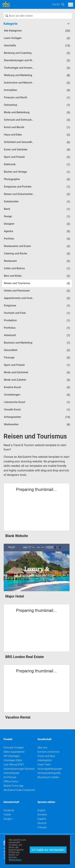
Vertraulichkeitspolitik (49, 773)
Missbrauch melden (48, 777)
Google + (8, 819)
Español (42, 819)
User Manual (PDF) (14, 765)
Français (42, 827)
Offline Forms (11, 782)
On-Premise (10, 777)
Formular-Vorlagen (14, 748)
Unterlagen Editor (13, 760)
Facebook (9, 810)
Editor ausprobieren (14, 752)
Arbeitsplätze (45, 760)
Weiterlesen (15, 860)
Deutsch (42, 823)
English (42, 810)
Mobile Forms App (13, 786)
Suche (56, 4)
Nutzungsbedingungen (50, 769)
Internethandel (11, 773)
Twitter (7, 815)
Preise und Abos (46, 756)
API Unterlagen (12, 756)
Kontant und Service (48, 752)
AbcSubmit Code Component (19, 790)
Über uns (42, 748)
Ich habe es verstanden (48, 850)
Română (42, 815)
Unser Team (44, 765)
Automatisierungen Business (19, 769)
